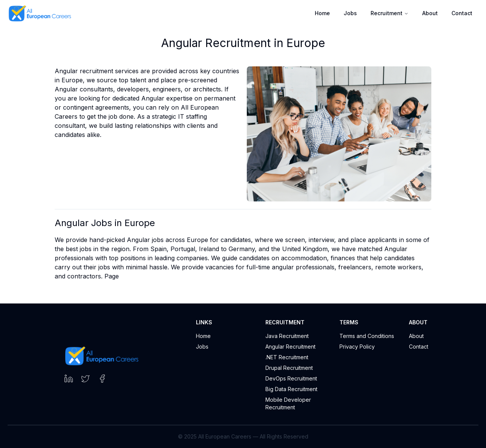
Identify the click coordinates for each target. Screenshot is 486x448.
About (430, 13)
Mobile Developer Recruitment (288, 403)
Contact (462, 13)
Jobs (350, 13)
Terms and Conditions (367, 336)
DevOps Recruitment (291, 378)
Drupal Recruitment (289, 368)
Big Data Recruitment (291, 389)
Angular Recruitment (290, 347)
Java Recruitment (287, 336)
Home (322, 13)
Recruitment (390, 13)
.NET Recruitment (287, 357)
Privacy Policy (357, 347)
